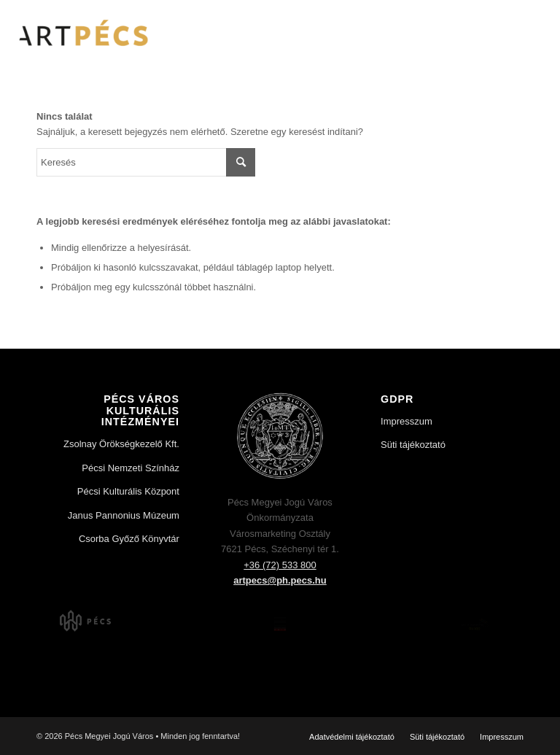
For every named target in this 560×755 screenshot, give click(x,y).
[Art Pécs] (82, 33)
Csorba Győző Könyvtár (129, 539)
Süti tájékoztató (413, 445)
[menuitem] (352, 737)
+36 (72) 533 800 (280, 565)
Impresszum (407, 421)
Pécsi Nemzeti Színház (131, 468)
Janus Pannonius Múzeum (124, 515)
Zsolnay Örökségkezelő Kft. (121, 444)
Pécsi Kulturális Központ (128, 491)
